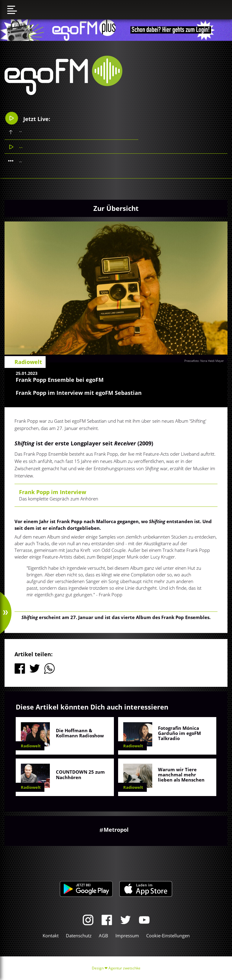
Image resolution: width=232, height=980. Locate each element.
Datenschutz (79, 936)
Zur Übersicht (116, 208)
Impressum (127, 936)
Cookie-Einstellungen (168, 936)
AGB (103, 936)
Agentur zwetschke (124, 968)
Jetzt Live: (28, 118)
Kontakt (51, 936)
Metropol (116, 830)
